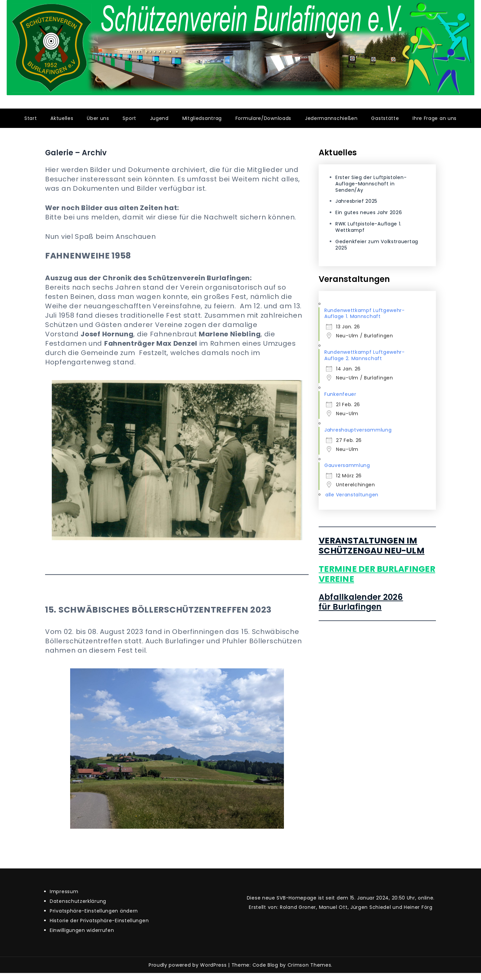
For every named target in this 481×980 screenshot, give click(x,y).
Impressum (64, 891)
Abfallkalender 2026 (361, 597)
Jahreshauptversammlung (358, 430)
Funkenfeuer (340, 394)
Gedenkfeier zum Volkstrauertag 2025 (377, 245)
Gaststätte (385, 118)
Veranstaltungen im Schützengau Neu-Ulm (372, 546)
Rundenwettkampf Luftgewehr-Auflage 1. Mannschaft (365, 313)
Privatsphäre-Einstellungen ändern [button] (94, 911)
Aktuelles (62, 118)
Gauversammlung (347, 465)
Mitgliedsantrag (202, 118)
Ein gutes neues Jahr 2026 (369, 212)
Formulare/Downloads (263, 118)
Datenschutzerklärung (78, 901)
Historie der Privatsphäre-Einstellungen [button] (99, 921)
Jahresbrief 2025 (356, 201)
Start (31, 118)
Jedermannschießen (331, 118)
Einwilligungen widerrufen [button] (82, 930)
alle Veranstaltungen (352, 495)
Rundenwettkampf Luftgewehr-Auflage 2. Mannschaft (365, 355)
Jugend (159, 118)
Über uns (98, 118)
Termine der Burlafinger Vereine (377, 574)
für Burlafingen (350, 607)
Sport (129, 118)
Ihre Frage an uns (435, 118)
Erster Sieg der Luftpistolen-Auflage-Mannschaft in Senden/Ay (371, 184)
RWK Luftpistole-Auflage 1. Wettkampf (368, 227)
